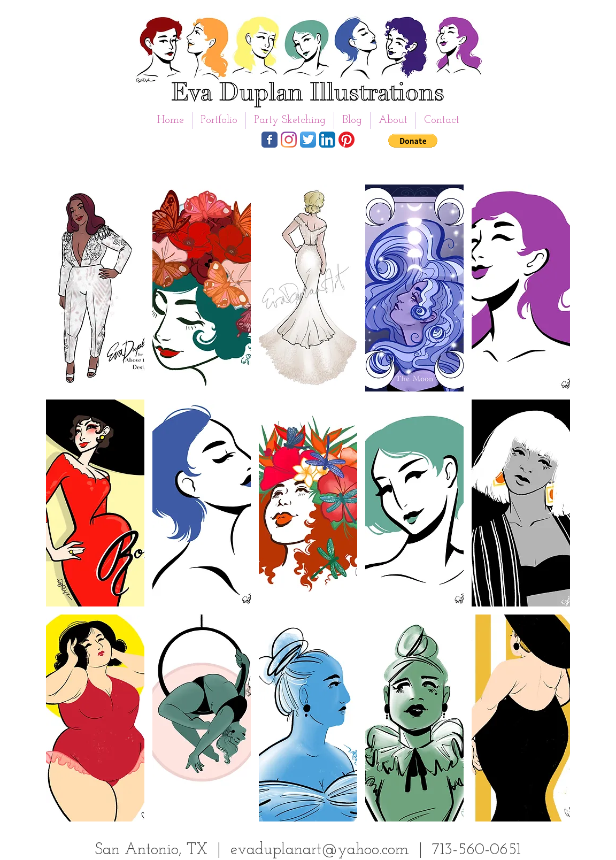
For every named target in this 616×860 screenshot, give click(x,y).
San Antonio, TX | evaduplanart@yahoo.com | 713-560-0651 (308, 850)
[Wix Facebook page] (269, 140)
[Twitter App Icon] (308, 140)
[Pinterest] (346, 140)
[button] (219, 120)
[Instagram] (289, 140)
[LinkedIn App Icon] (327, 140)
